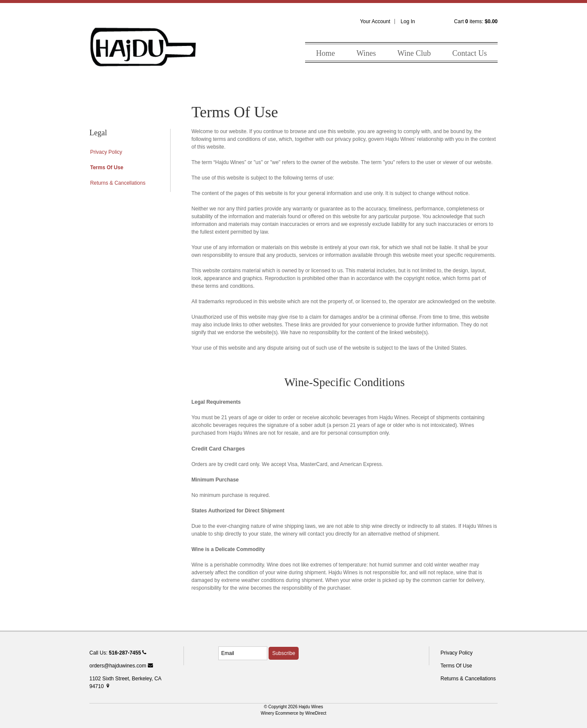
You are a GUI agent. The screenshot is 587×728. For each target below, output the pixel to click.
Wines (366, 53)
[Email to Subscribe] (243, 653)
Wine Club (414, 53)
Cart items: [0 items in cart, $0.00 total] (476, 21)
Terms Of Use (107, 168)
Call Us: (118, 653)
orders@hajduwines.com (121, 666)
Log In (408, 21)
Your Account (375, 21)
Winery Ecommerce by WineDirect (294, 713)
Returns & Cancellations (118, 183)
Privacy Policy (106, 152)
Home (325, 53)
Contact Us (470, 53)
